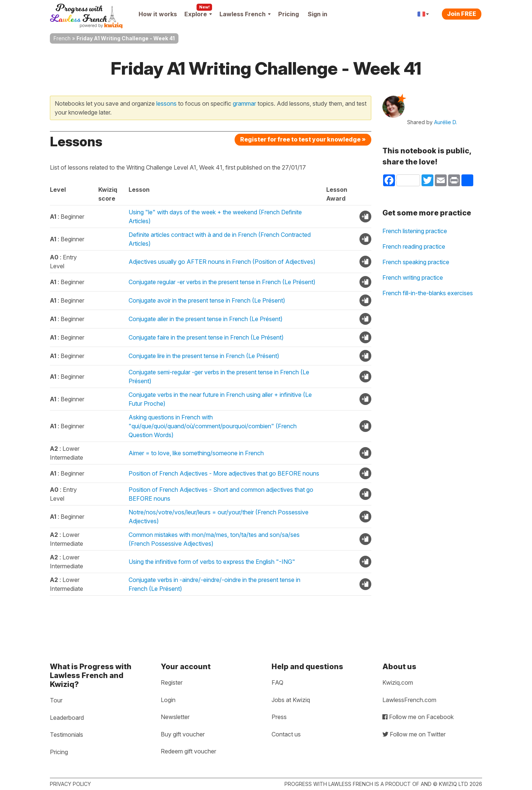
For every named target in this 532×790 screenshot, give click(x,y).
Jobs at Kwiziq (291, 700)
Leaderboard (67, 718)
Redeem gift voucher (188, 751)
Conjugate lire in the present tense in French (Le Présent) (204, 356)
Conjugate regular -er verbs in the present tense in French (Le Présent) (222, 282)
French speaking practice (416, 262)
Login (168, 700)
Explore (198, 14)
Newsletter (175, 717)
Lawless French (245, 14)
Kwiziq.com (398, 682)
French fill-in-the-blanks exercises (428, 293)
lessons (166, 103)
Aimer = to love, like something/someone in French (196, 453)
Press (279, 717)
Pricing (289, 14)
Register (172, 682)
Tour (56, 700)
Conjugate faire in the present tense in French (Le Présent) (206, 337)
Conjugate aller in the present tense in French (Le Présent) (206, 319)
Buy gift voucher (183, 734)
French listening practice (415, 231)
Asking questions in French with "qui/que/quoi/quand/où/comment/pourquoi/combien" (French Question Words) (213, 426)
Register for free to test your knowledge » (303, 139)
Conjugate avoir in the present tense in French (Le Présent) (207, 300)
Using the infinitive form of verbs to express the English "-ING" (212, 562)
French (62, 38)
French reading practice (414, 246)
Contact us (286, 734)
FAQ (277, 682)
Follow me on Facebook (418, 717)
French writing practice (413, 277)
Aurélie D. (446, 122)
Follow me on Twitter (414, 734)
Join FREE (462, 14)
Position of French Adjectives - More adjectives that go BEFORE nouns (224, 473)
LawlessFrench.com (409, 700)
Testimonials (66, 735)
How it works (158, 14)
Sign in (318, 14)
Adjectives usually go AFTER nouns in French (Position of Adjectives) (222, 262)
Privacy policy (70, 784)
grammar (244, 103)
